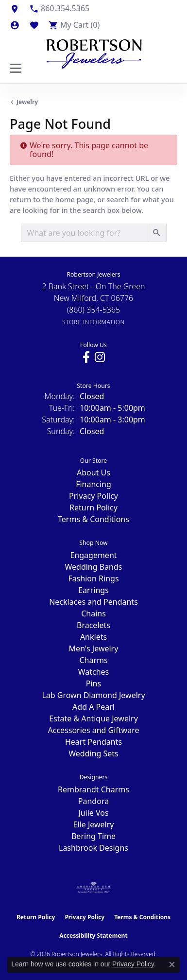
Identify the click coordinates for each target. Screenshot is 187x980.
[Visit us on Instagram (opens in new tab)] (100, 357)
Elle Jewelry (94, 824)
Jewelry (27, 102)
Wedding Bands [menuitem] (93, 567)
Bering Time (93, 836)
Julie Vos (93, 813)
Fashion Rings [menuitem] (93, 578)
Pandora (93, 801)
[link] (15, 8)
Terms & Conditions (93, 519)
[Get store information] (93, 322)
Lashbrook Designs (93, 848)
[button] (15, 25)
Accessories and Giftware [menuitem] (94, 730)
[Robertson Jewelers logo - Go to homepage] (94, 52)
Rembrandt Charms (93, 789)
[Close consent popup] (172, 964)
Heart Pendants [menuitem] (93, 742)
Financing (93, 484)
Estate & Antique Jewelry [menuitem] (93, 718)
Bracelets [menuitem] (93, 625)
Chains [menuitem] (93, 613)
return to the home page (52, 199)
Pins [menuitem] (93, 683)
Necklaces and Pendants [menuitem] (93, 602)
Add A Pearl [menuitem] (93, 707)
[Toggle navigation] (16, 68)
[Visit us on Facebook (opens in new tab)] (86, 357)
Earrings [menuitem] (93, 590)
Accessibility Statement (93, 936)
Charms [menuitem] (93, 660)
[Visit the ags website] (94, 888)
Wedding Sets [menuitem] (93, 753)
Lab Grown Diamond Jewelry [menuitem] (93, 695)
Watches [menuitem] (94, 672)
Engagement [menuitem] (93, 555)
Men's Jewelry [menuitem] (94, 648)
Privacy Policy (93, 496)
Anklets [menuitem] (93, 637)
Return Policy (93, 507)
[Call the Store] (94, 310)
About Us (93, 472)
